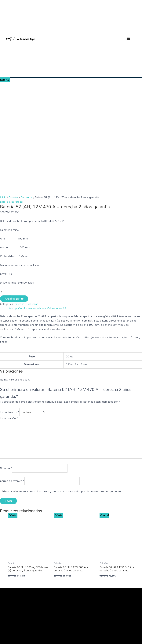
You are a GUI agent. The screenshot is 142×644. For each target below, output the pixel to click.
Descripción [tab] (15, 199)
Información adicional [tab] (35, 199)
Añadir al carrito (14, 190)
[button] (128, 39)
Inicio (3, 88)
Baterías (13, 88)
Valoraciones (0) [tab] (56, 199)
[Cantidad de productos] (6, 183)
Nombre (6, 357)
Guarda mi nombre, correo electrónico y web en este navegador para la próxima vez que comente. (62, 380)
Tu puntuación (10, 302)
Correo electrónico (12, 370)
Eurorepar (27, 88)
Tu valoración (9, 307)
